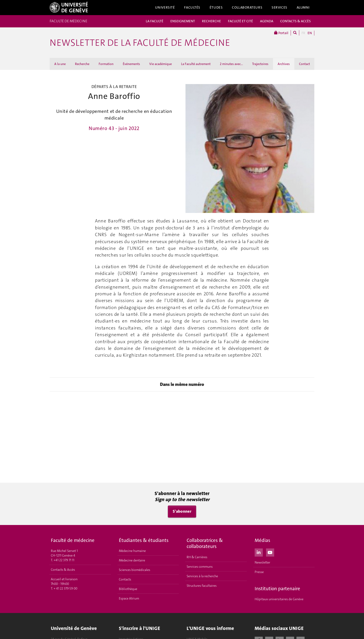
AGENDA (267, 21)
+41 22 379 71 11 (64, 560)
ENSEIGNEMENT (183, 21)
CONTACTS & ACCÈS (296, 21)
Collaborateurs (247, 7)
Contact (304, 64)
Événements (131, 64)
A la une (60, 64)
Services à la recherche (202, 576)
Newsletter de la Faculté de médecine (140, 43)
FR (303, 33)
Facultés (192, 7)
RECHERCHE (211, 21)
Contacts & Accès (63, 570)
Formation (106, 64)
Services (279, 7)
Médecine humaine (132, 551)
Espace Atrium (129, 598)
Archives (284, 64)
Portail (281, 33)
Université (165, 7)
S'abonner (182, 511)
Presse (259, 572)
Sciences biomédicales (135, 570)
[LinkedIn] (259, 552)
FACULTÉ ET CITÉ (240, 21)
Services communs (200, 567)
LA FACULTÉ (155, 21)
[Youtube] (270, 552)
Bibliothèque (128, 589)
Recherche (82, 64)
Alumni (303, 7)
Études (216, 7)
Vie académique (161, 64)
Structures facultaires (202, 586)
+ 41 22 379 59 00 (65, 588)
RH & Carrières (197, 557)
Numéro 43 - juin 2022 (114, 128)
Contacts (125, 579)
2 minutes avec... (231, 64)
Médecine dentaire (132, 560)
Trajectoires (260, 64)
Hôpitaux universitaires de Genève (279, 599)
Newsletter (262, 562)
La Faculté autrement (196, 64)
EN (310, 33)
